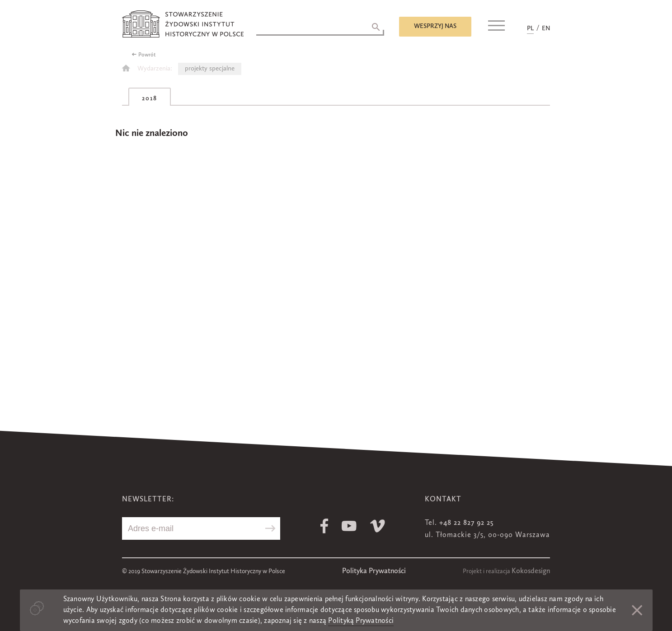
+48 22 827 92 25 (466, 523)
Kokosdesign (531, 571)
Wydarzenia (154, 69)
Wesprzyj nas (435, 26)
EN (546, 28)
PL (530, 28)
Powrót (147, 55)
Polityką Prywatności (361, 621)
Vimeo (378, 526)
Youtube (349, 526)
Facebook (324, 526)
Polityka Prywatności (374, 571)
